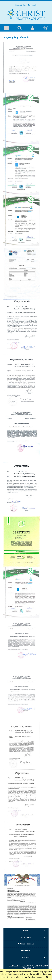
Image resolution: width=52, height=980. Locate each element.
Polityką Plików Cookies (9, 974)
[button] (6, 28)
